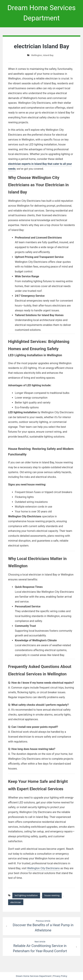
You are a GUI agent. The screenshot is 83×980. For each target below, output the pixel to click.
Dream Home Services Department (34, 976)
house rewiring (52, 895)
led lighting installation (26, 895)
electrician (16, 902)
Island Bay (48, 55)
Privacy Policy (60, 976)
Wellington (37, 55)
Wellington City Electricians (43, 868)
